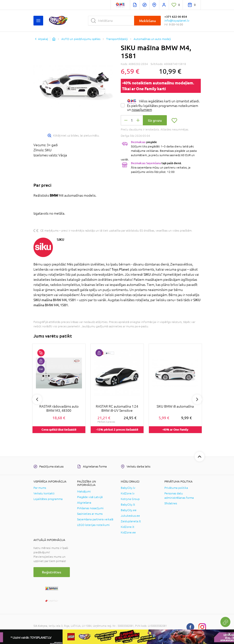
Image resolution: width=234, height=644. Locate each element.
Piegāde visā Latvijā (90, 497)
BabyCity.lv (128, 488)
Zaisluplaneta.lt (131, 521)
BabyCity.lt (128, 505)
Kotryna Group (130, 499)
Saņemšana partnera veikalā (95, 519)
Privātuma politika (176, 488)
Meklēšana (147, 21)
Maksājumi (84, 491)
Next (197, 399)
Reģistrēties (52, 572)
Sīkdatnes (171, 503)
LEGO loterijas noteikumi (93, 525)
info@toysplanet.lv (177, 21)
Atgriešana (84, 503)
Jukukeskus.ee (130, 516)
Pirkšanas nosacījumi (90, 508)
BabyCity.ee (129, 510)
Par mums (40, 488)
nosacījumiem (142, 110)
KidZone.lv (128, 493)
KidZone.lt (128, 527)
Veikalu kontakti (44, 493)
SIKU (61, 239)
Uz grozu (155, 120)
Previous (37, 399)
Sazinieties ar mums (90, 514)
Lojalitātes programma (48, 499)
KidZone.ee (128, 532)
